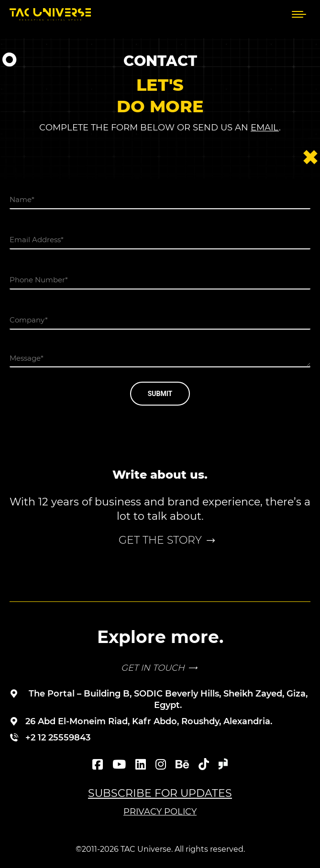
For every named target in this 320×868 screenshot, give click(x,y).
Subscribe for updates (160, 793)
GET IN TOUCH (153, 668)
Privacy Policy (160, 812)
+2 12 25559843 (58, 738)
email (265, 128)
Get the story (160, 540)
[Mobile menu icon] (299, 14)
